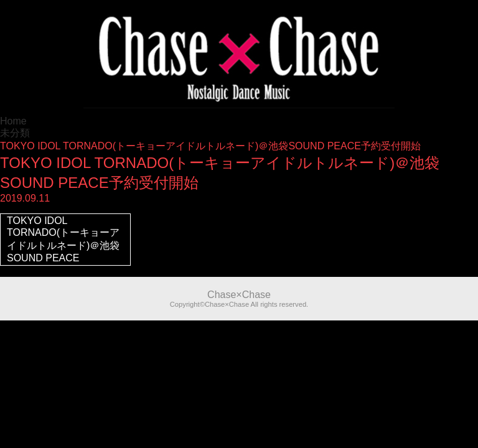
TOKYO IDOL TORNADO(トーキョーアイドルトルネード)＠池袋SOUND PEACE (63, 239)
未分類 (15, 133)
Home (13, 121)
